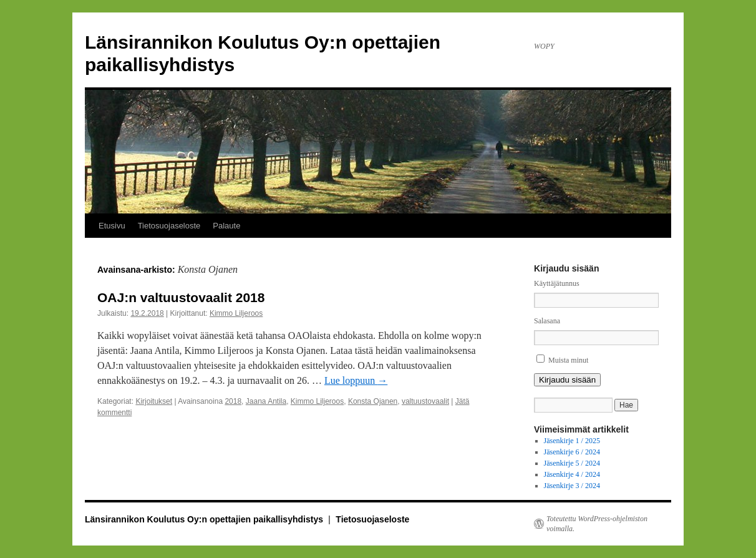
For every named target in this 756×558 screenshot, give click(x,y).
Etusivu (112, 226)
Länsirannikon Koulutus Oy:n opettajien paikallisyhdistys (205, 519)
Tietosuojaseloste (169, 226)
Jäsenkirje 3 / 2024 (572, 486)
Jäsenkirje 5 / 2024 (572, 463)
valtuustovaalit (425, 401)
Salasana (547, 321)
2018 (233, 401)
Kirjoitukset (154, 401)
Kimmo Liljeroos (236, 313)
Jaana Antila (266, 401)
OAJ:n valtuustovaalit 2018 (181, 297)
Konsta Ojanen (373, 401)
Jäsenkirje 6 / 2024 (572, 452)
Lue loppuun (356, 380)
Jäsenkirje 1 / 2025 (572, 441)
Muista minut (568, 360)
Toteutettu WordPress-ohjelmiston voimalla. (597, 524)
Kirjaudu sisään (567, 380)
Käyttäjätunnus (557, 283)
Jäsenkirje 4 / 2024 (572, 474)
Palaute (226, 226)
